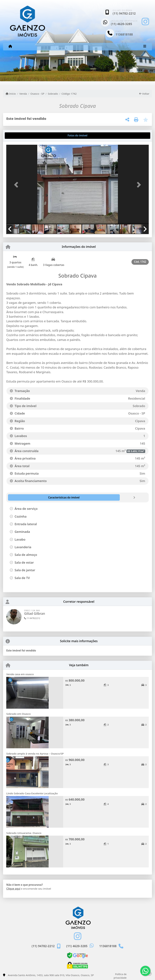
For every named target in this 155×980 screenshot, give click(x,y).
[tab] (17, 136)
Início (11, 94)
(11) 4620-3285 (121, 24)
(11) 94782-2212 (124, 13)
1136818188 (124, 34)
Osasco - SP (37, 94)
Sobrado (53, 94)
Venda (23, 94)
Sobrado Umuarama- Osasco (24, 833)
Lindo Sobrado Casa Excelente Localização (32, 793)
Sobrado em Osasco (18, 714)
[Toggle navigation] (145, 47)
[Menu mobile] (10, 46)
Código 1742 (69, 94)
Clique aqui (13, 889)
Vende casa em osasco (20, 674)
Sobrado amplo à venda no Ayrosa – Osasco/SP (35, 754)
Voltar (144, 94)
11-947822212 (32, 618)
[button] (17, 185)
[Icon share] (145, 21)
